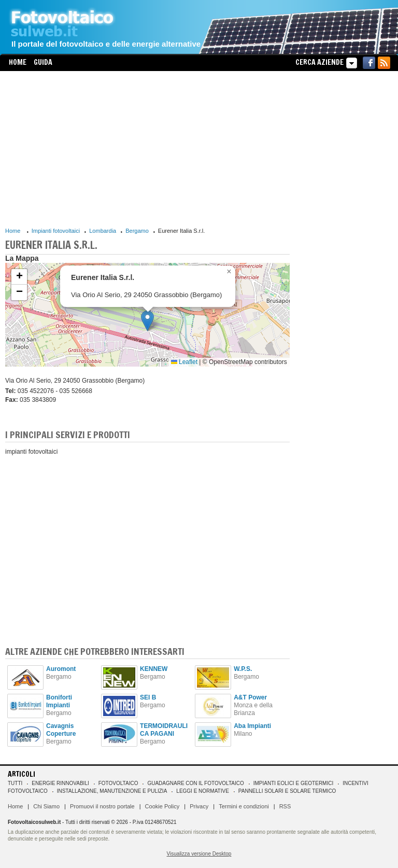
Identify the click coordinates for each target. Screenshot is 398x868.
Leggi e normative (203, 791)
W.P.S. (243, 669)
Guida (43, 62)
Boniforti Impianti (59, 701)
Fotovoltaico (118, 783)
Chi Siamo (46, 806)
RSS (285, 806)
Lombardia (103, 231)
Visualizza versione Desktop (199, 854)
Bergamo (137, 231)
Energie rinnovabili (60, 783)
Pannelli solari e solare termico (287, 791)
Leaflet (184, 362)
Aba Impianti (252, 726)
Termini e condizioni (244, 806)
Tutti (15, 783)
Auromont (61, 669)
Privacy (199, 806)
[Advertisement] (147, 149)
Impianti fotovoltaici (56, 231)
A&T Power (250, 697)
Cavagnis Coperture (61, 730)
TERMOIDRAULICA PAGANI (164, 730)
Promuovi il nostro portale (102, 806)
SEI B (148, 697)
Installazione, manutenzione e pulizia (112, 791)
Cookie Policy (162, 806)
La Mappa (22, 258)
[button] (147, 321)
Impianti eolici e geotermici (293, 783)
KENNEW (154, 669)
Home (18, 62)
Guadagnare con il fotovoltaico (195, 783)
